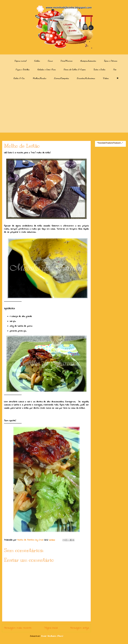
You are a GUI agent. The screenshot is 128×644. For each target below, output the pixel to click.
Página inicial (20, 61)
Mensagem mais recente (18, 628)
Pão (115, 69)
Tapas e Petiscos (111, 61)
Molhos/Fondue (39, 78)
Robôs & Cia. (19, 78)
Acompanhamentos (88, 61)
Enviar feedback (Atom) (52, 636)
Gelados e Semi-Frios (47, 69)
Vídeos (106, 78)
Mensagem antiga (79, 628)
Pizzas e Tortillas (23, 69)
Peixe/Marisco (66, 61)
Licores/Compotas (61, 78)
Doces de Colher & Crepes (75, 69)
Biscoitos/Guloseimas (86, 78)
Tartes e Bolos (99, 69)
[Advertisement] (24, 108)
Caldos (37, 61)
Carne (50, 61)
